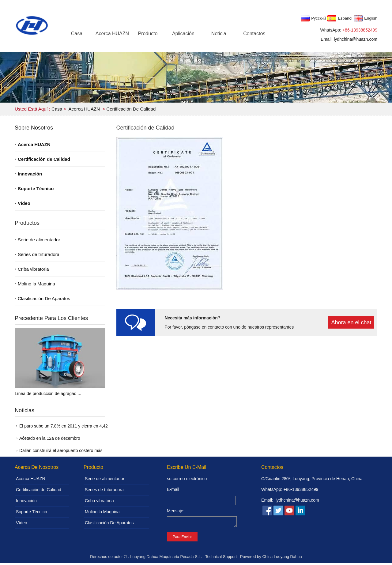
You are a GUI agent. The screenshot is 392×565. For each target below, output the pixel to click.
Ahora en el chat (351, 322)
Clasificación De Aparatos (44, 298)
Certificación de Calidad (131, 109)
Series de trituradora (39, 254)
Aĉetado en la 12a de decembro (50, 438)
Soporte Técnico (36, 188)
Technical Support (221, 558)
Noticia (219, 34)
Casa (77, 34)
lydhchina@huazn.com (356, 39)
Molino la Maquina (36, 284)
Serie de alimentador (39, 240)
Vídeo (24, 203)
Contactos (254, 34)
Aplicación (183, 34)
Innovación (30, 174)
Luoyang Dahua (288, 558)
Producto (148, 34)
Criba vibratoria (33, 269)
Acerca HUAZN (112, 34)
